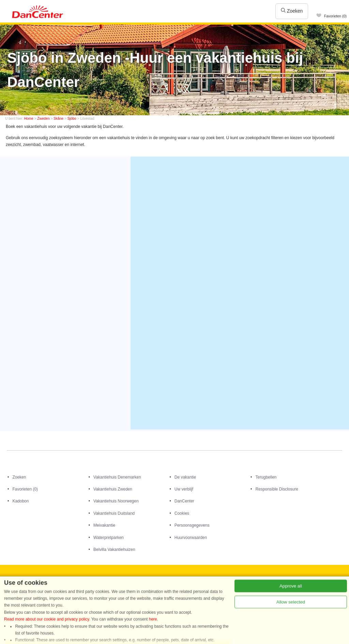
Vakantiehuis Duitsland (114, 513)
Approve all (291, 617)
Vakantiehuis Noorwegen (116, 501)
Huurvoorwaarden (191, 538)
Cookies (182, 513)
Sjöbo (72, 119)
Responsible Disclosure (277, 489)
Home (29, 119)
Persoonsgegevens (192, 525)
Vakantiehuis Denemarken (117, 477)
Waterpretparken (109, 538)
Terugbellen (266, 477)
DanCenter (184, 501)
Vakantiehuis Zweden (113, 489)
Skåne (58, 119)
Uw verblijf (184, 489)
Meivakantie (104, 525)
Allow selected (291, 633)
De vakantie (185, 477)
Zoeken (292, 11)
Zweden (43, 119)
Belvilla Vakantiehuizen (114, 550)
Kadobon (20, 501)
